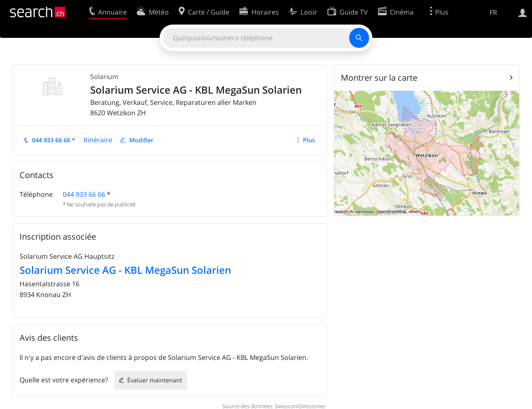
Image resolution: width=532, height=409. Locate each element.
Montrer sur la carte (379, 78)
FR (493, 12)
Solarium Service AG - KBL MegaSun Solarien (125, 270)
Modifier (141, 140)
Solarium (104, 77)
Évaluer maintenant (155, 380)
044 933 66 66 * (54, 140)
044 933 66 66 (84, 194)
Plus (309, 140)
